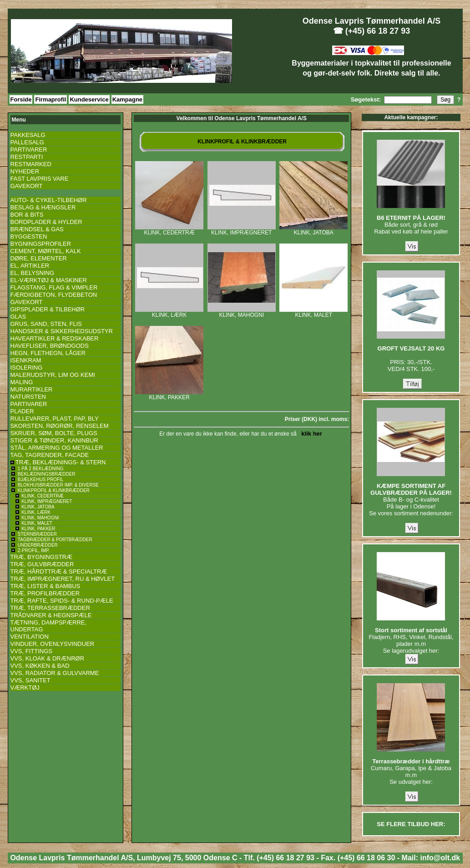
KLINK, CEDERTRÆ (169, 230)
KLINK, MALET (313, 312)
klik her (310, 434)
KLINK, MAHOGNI (242, 312)
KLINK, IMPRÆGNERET (242, 230)
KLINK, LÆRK (169, 312)
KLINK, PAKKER (169, 395)
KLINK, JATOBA (313, 230)
